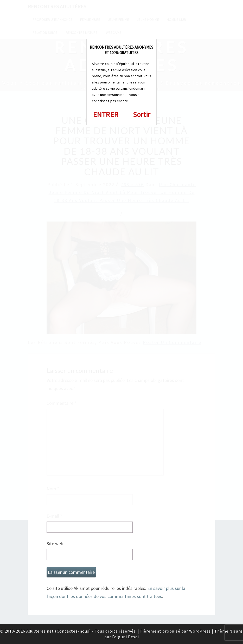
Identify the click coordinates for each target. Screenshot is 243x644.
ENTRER (106, 114)
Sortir (142, 114)
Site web (55, 544)
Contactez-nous (73, 631)
